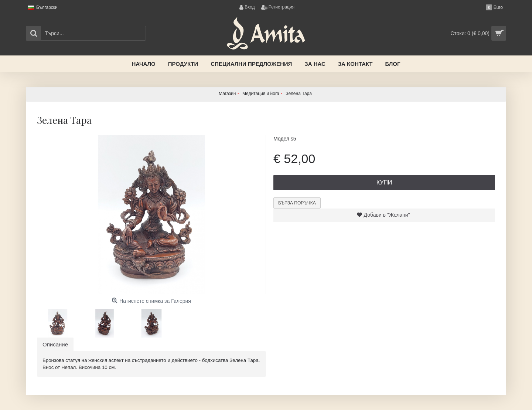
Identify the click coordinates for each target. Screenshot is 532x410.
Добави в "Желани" (387, 215)
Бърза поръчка (297, 203)
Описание (55, 344)
